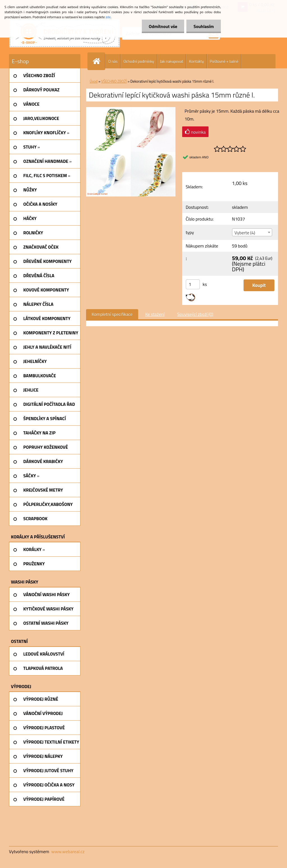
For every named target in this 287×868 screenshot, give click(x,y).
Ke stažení (155, 314)
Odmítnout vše (163, 26)
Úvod (94, 81)
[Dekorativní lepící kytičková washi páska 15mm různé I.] (131, 109)
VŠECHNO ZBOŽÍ (114, 81)
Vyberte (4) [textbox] (245, 233)
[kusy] (193, 284)
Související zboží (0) (195, 314)
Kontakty (196, 61)
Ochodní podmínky (139, 61)
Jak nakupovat (172, 61)
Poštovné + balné (224, 61)
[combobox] (252, 232)
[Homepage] (99, 61)
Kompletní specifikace (112, 314)
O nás (113, 61)
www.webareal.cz (68, 851)
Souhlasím (204, 26)
